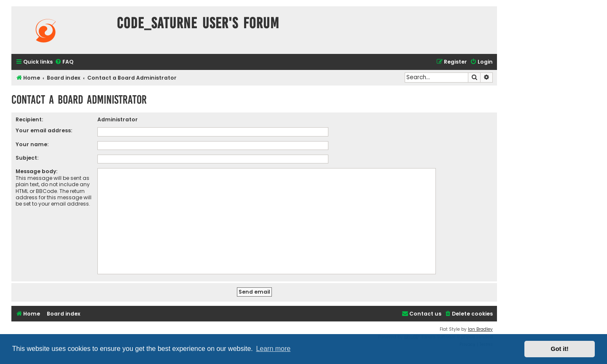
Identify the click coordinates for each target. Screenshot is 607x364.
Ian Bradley (480, 329)
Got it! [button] (560, 349)
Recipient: (29, 119)
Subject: (27, 158)
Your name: (32, 144)
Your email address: (44, 130)
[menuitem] (64, 62)
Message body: (36, 171)
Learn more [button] (273, 349)
